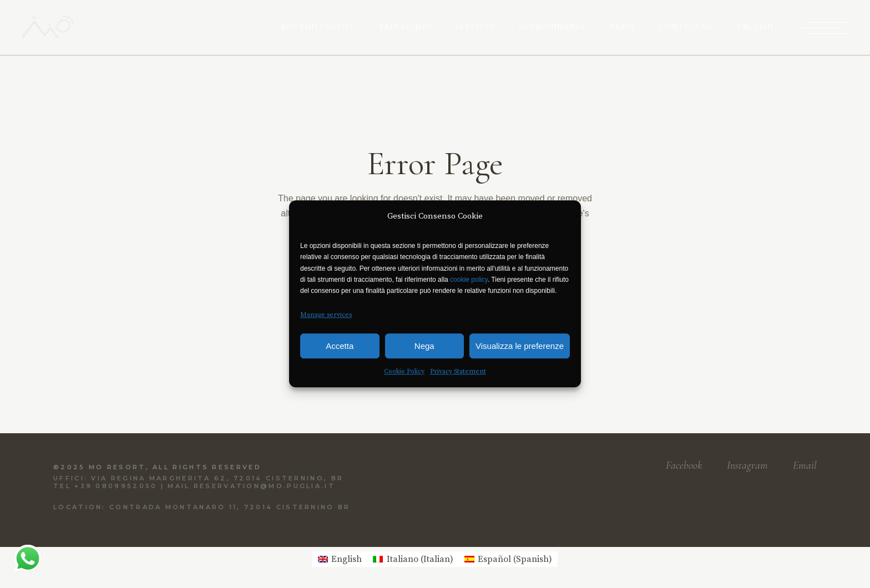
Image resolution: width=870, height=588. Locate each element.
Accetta (340, 346)
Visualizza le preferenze (520, 346)
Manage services (326, 315)
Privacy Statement (458, 372)
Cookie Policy (404, 372)
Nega (424, 346)
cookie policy (469, 280)
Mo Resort (117, 467)
